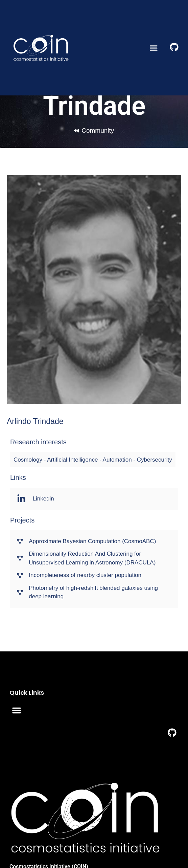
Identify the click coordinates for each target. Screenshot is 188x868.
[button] (154, 48)
